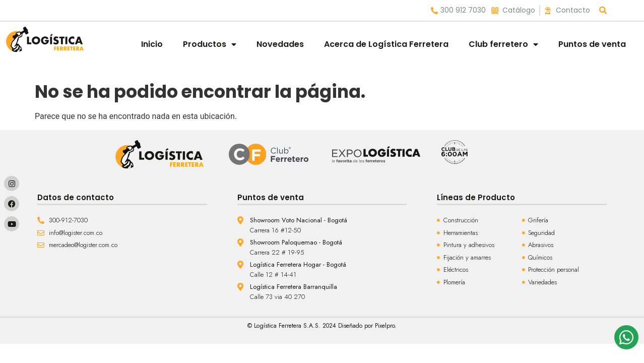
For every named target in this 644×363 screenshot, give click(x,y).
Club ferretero (503, 44)
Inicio (152, 44)
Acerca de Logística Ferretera (386, 44)
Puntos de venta (592, 44)
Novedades (280, 44)
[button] (603, 10)
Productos (210, 44)
